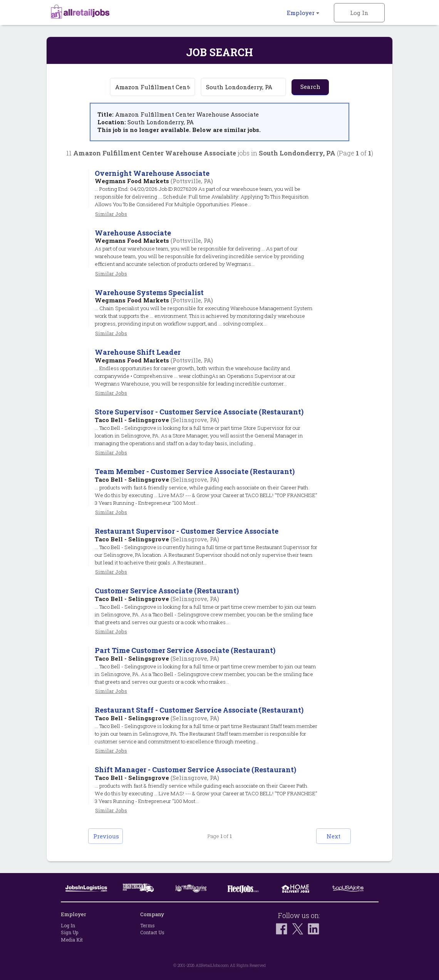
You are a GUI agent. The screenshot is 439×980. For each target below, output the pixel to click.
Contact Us (152, 932)
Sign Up (70, 932)
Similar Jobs (111, 214)
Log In (359, 13)
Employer (303, 13)
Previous (106, 836)
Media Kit (72, 940)
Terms (147, 925)
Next (333, 836)
